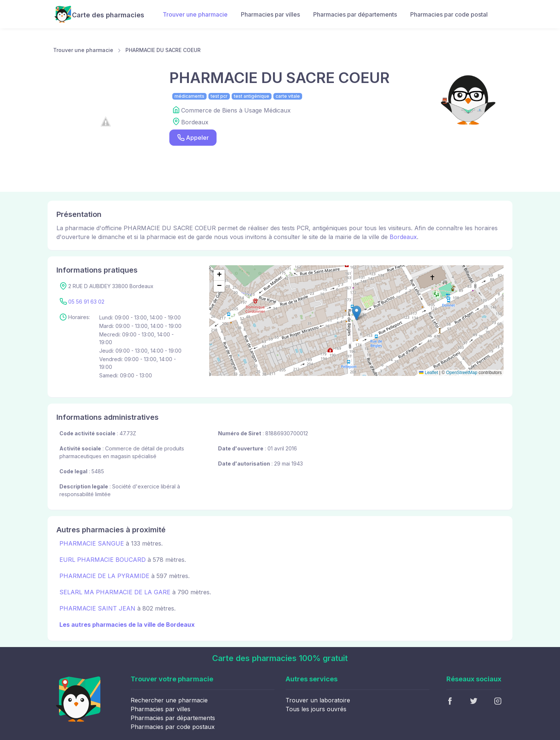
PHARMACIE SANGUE (92, 543)
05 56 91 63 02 (86, 302)
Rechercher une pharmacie (169, 700)
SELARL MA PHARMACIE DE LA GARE (115, 592)
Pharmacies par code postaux (173, 727)
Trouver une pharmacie (195, 14)
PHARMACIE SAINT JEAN (97, 608)
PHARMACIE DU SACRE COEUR (163, 50)
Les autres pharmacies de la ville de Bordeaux (127, 625)
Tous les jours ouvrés (316, 709)
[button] (357, 313)
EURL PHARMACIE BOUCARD (103, 560)
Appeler (193, 138)
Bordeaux (403, 237)
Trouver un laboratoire (318, 700)
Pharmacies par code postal (449, 14)
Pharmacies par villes (270, 14)
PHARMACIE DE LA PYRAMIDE (104, 576)
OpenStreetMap (462, 373)
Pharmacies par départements (355, 14)
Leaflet (428, 373)
